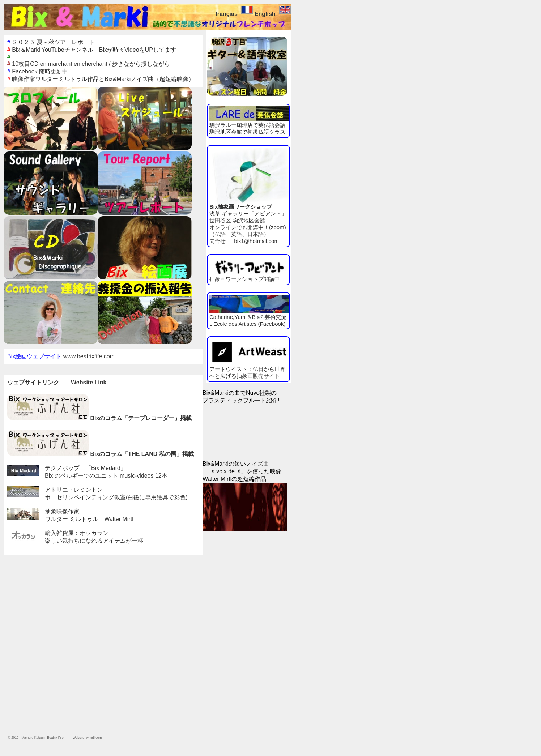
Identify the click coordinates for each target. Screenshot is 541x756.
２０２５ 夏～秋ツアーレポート (51, 42)
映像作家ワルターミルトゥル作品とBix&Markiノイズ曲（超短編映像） (101, 79)
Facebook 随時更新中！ (41, 71)
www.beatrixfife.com (89, 356)
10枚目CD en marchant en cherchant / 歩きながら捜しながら (89, 64)
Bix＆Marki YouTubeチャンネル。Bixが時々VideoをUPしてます (92, 50)
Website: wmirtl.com (87, 738)
